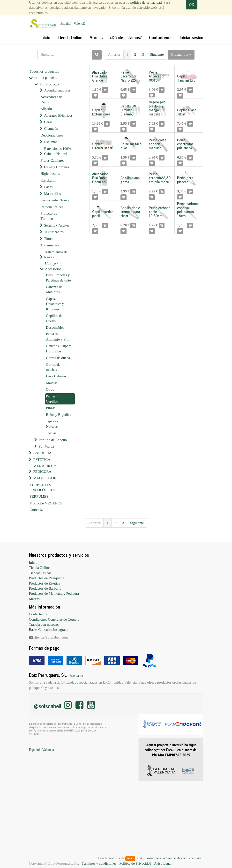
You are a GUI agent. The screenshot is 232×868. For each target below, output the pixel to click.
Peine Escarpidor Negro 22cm (130, 76)
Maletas (52, 383)
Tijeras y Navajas (52, 424)
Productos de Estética (45, 583)
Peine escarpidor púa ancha (185, 144)
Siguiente (157, 54)
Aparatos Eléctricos (58, 115)
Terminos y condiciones (99, 863)
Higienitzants (50, 174)
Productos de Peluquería (47, 578)
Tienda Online (39, 568)
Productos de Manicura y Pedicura (54, 594)
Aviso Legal (163, 863)
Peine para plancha (185, 180)
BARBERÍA (42, 453)
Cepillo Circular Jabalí (102, 146)
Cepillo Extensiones (101, 112)
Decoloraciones (52, 135)
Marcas (34, 599)
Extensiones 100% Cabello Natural (57, 151)
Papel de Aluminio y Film (58, 337)
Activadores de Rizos (52, 99)
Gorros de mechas (53, 367)
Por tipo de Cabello (53, 440)
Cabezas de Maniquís (54, 289)
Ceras (48, 122)
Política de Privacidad (135, 863)
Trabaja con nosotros (44, 624)
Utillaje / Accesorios (53, 266)
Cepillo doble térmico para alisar (130, 212)
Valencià (80, 24)
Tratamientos (50, 245)
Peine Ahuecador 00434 (157, 76)
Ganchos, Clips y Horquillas (58, 348)
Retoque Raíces (52, 207)
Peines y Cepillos (52, 399)
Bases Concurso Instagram (48, 630)
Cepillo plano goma (130, 180)
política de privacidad (146, 2)
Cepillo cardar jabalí (102, 213)
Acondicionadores (57, 90)
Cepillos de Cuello (54, 318)
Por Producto (49, 84)
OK (192, 5)
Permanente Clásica (55, 200)
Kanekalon (49, 180)
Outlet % (36, 510)
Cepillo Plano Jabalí (187, 112)
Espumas (51, 142)
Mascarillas (52, 194)
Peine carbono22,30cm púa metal (160, 178)
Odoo (130, 858)
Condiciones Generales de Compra (54, 619)
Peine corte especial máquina (158, 144)
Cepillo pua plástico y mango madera (157, 108)
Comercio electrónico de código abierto (173, 858)
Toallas (51, 433)
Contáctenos (38, 614)
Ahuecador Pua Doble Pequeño (100, 178)
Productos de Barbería (45, 588)
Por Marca (46, 446)
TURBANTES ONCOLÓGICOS (43, 487)
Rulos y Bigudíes (58, 415)
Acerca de (76, 675)
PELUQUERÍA (45, 78)
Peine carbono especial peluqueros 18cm (188, 209)
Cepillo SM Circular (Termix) (128, 110)
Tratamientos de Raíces (56, 255)
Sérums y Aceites (57, 225)
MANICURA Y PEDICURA (45, 469)
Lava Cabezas (56, 376)
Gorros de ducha (58, 358)
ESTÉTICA (42, 460)
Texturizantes (54, 232)
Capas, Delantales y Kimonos (55, 304)
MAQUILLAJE (45, 478)
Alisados (47, 109)
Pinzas (51, 408)
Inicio (33, 563)
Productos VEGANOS (46, 503)
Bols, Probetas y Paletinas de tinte (58, 278)
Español (66, 24)
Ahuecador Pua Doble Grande (100, 76)
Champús (51, 129)
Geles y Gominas (56, 167)
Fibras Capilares (52, 160)
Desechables (55, 327)
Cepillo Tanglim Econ (187, 78)
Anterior (114, 54)
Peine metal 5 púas (131, 146)
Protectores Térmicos (49, 216)
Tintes (49, 239)
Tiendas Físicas (40, 573)
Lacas (48, 187)
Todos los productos (44, 71)
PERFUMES (39, 496)
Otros (50, 389)
